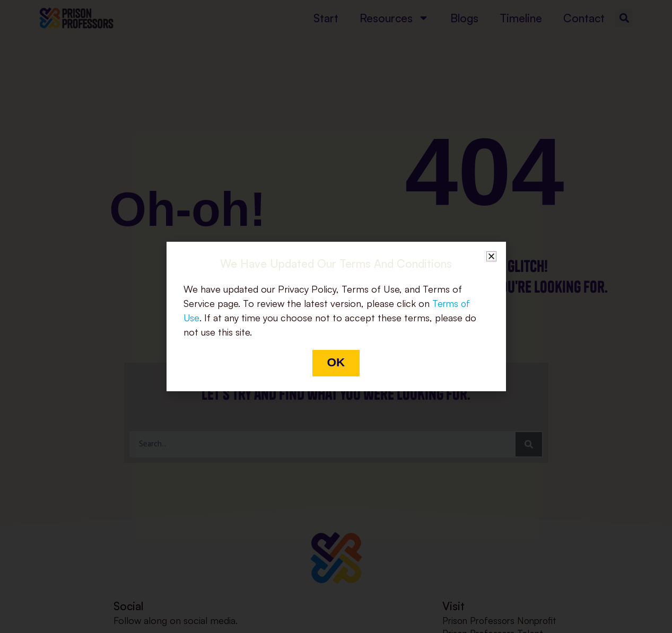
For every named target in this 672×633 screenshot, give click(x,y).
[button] (491, 255)
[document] (336, 316)
